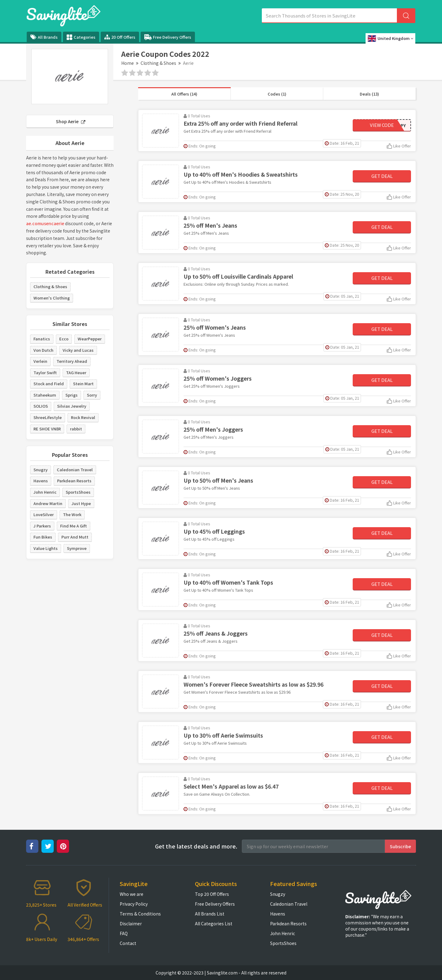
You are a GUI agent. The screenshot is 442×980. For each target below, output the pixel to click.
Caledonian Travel (75, 470)
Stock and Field (49, 384)
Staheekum (45, 395)
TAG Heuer (76, 372)
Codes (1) (277, 94)
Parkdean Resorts (74, 481)
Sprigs (72, 395)
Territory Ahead (72, 361)
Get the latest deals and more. (196, 846)
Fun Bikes (43, 537)
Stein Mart (83, 384)
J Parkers (42, 526)
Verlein (40, 361)
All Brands (44, 37)
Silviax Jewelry (72, 406)
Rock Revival (83, 417)
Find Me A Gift (74, 526)
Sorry (92, 395)
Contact (128, 943)
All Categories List (214, 923)
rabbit (76, 429)
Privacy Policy (134, 904)
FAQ (124, 933)
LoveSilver (44, 514)
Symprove (77, 548)
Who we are (132, 894)
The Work (72, 514)
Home (128, 63)
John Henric (45, 492)
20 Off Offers (120, 37)
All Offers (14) (184, 94)
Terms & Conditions (140, 914)
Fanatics (42, 339)
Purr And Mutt (75, 537)
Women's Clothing (52, 298)
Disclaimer (131, 923)
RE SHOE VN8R (47, 429)
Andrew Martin (48, 503)
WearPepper (90, 339)
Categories (81, 37)
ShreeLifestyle (48, 417)
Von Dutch (43, 350)
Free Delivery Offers (168, 37)
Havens (41, 481)
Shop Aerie (71, 121)
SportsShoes (78, 492)
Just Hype (81, 503)
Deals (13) (369, 94)
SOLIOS (41, 406)
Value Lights (46, 548)
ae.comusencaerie (45, 223)
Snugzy (41, 470)
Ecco (64, 339)
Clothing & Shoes (158, 63)
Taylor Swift (45, 372)
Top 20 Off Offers (212, 894)
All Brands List (210, 914)
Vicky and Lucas (78, 350)
